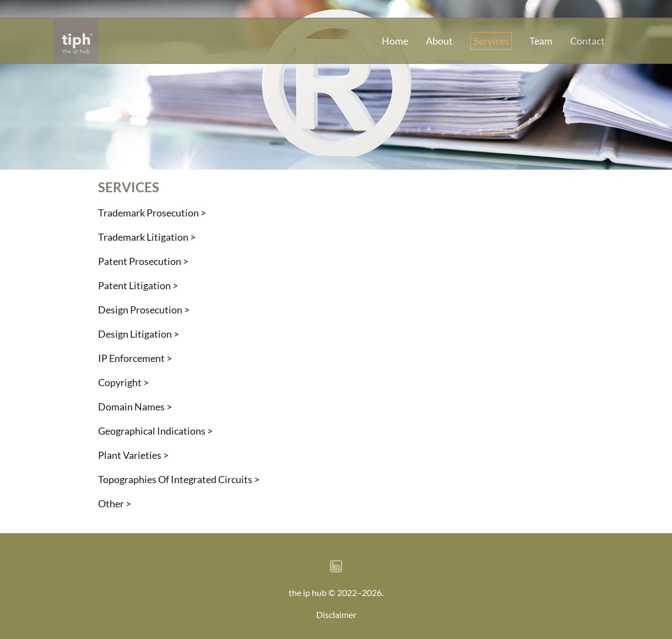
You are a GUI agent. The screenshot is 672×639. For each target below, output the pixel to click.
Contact (587, 41)
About (439, 41)
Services (491, 41)
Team (541, 41)
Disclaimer (336, 614)
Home (395, 41)
